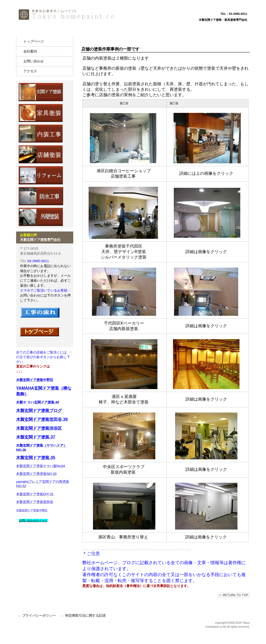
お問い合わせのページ (33, 520)
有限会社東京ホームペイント (68, 15)
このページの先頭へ (234, 595)
